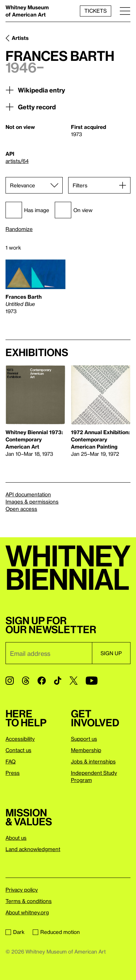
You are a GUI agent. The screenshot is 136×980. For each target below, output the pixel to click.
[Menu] (125, 11)
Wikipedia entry (35, 90)
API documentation (28, 494)
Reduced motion (56, 932)
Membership (86, 750)
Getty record (31, 107)
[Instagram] (10, 681)
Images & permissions (32, 502)
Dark (15, 932)
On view (74, 210)
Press (13, 773)
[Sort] (34, 185)
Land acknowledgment (33, 849)
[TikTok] (58, 681)
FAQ (11, 761)
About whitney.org (27, 912)
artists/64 (17, 161)
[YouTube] (92, 681)
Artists (20, 38)
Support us (84, 739)
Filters (80, 185)
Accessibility (20, 739)
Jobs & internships (93, 761)
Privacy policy (22, 890)
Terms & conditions (29, 901)
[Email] (49, 653)
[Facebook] (42, 681)
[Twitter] (74, 681)
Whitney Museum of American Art (27, 11)
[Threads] (26, 681)
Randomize (19, 229)
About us (16, 838)
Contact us (18, 750)
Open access (21, 509)
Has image (27, 210)
